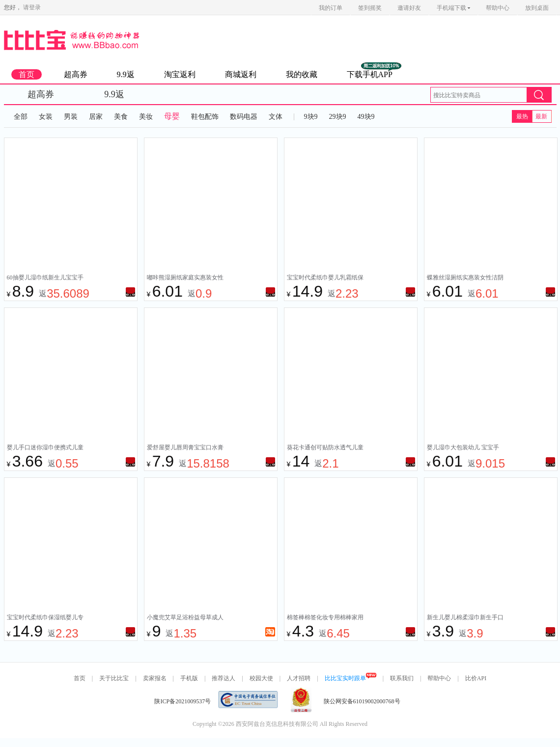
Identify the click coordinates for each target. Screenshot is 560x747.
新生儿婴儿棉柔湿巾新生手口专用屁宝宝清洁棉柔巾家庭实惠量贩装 (465, 618)
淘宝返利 (180, 74)
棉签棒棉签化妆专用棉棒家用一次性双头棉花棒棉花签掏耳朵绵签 (325, 618)
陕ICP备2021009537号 (182, 701)
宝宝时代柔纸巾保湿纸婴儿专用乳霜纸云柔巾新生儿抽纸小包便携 (45, 618)
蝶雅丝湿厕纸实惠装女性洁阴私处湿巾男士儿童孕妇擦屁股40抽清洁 (465, 278)
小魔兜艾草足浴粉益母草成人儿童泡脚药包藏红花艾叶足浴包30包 (185, 618)
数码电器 (244, 117)
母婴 (172, 116)
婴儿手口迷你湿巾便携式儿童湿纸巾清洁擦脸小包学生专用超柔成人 (45, 448)
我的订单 (331, 8)
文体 (276, 117)
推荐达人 (224, 678)
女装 (46, 117)
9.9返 (126, 74)
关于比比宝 (114, 678)
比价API (476, 678)
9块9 (311, 117)
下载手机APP (370, 74)
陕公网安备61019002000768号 (362, 701)
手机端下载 (453, 8)
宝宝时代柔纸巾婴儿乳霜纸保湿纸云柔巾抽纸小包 (325, 278)
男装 (71, 117)
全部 (21, 117)
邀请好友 (409, 8)
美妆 (146, 117)
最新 (541, 116)
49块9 (366, 117)
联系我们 (402, 678)
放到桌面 (537, 8)
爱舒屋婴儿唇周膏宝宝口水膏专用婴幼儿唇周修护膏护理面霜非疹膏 (185, 448)
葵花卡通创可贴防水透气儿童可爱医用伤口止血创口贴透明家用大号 (325, 448)
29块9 (338, 117)
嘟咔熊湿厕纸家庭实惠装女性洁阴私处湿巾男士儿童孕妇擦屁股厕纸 (185, 278)
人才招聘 (299, 678)
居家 (96, 117)
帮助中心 (498, 8)
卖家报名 (155, 678)
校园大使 (261, 678)
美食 (121, 117)
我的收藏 (302, 74)
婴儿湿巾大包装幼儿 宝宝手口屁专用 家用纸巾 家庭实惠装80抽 (464, 448)
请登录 (32, 7)
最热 (522, 116)
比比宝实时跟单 (350, 678)
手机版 (189, 678)
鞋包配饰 (205, 117)
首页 (27, 74)
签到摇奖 (370, 8)
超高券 (76, 74)
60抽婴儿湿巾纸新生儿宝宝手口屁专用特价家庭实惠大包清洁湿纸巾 (45, 278)
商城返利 (241, 74)
